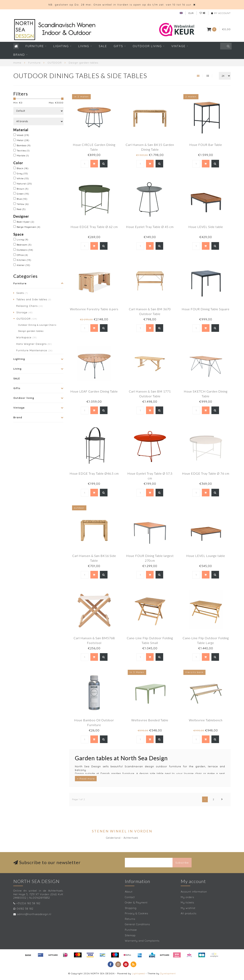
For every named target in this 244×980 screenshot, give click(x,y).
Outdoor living (147, 46)
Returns (130, 919)
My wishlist (188, 908)
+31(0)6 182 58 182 (28, 903)
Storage (24, 312)
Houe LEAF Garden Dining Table (94, 391)
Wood (23, 135)
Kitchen (24, 260)
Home (17, 63)
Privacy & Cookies (136, 913)
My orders (187, 897)
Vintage (178, 46)
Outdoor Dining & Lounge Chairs (37, 325)
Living (84, 46)
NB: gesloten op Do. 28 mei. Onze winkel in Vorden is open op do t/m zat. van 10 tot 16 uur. (120, 5)
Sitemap (130, 935)
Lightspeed (138, 973)
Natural (24, 184)
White (23, 178)
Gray (22, 173)
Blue (22, 199)
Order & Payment (136, 902)
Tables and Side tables (34, 299)
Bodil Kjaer (26, 222)
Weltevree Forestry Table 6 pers (94, 309)
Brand (19, 55)
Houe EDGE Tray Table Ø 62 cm (94, 227)
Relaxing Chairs (30, 306)
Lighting (61, 46)
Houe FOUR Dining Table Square (206, 309)
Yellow (23, 204)
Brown (23, 189)
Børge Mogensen (29, 227)
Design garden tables (31, 331)
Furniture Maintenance (34, 350)
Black (23, 168)
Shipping (131, 908)
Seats (22, 293)
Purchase (131, 930)
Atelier (24, 265)
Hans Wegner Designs (34, 344)
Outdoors (25, 250)
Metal (23, 140)
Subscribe (182, 863)
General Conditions (137, 924)
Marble (23, 156)
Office (22, 255)
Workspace (26, 337)
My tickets (187, 902)
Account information (194, 892)
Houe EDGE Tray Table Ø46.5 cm (94, 473)
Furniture (35, 46)
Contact (130, 897)
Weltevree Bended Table (150, 720)
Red (21, 209)
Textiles (23, 151)
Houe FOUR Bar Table (206, 145)
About (129, 892)
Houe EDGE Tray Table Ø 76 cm (206, 473)
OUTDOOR (27, 319)
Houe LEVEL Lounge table (206, 556)
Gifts (118, 46)
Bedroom (24, 245)
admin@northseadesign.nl (34, 914)
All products (189, 913)
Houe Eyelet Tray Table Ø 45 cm (150, 227)
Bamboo (24, 145)
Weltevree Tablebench (206, 720)
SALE (103, 46)
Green (23, 194)
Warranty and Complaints (142, 941)
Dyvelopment (168, 973)
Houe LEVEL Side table (206, 227)
